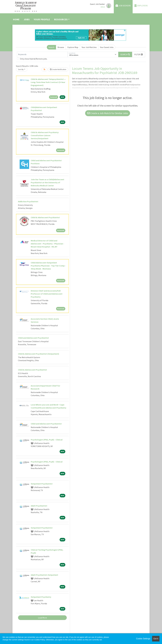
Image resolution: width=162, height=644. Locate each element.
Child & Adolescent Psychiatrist (45, 217)
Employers (141, 6)
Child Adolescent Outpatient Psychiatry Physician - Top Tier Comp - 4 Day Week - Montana (48, 266)
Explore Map (73, 47)
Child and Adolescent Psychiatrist (33, 338)
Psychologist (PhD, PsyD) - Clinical (47, 440)
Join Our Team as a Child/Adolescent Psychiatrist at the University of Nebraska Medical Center (47, 182)
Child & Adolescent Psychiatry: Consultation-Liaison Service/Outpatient (45, 135)
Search (51, 47)
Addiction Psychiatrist (28, 201)
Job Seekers (123, 6)
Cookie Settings (143, 639)
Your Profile (42, 19)
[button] (139, 54)
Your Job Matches (89, 47)
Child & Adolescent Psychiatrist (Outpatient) (39, 354)
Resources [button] (61, 19)
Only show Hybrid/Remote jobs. (34, 59)
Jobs (27, 19)
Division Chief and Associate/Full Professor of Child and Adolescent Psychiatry (47, 294)
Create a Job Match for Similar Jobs (108, 113)
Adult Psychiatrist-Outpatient (44, 575)
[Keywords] (42, 54)
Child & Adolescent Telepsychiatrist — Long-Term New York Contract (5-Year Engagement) (48, 82)
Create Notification (58, 69)
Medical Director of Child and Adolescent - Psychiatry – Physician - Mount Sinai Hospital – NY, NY (47, 244)
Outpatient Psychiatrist (42, 484)
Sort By (21, 69)
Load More (42, 618)
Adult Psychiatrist (39, 506)
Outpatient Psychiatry (41, 597)
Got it (156, 639)
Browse (61, 47)
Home (16, 19)
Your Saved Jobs (107, 47)
